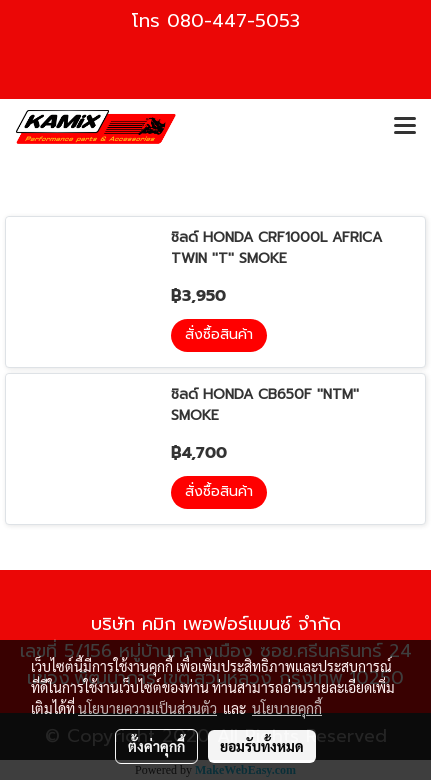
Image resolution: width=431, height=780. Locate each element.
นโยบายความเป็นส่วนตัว (147, 708)
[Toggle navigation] (405, 127)
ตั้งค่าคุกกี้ (156, 746)
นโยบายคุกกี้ (287, 708)
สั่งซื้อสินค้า (219, 334)
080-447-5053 (233, 21)
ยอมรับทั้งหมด (262, 746)
